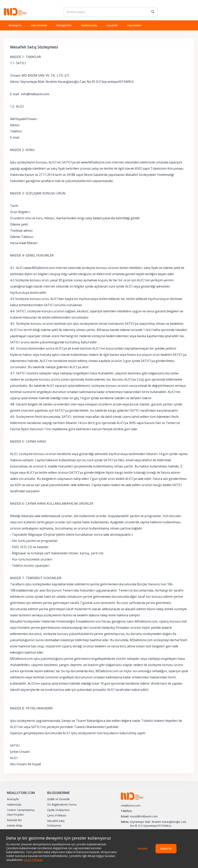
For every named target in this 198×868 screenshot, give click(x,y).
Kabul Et (166, 849)
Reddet (143, 849)
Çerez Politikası (33, 860)
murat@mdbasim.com (144, 816)
